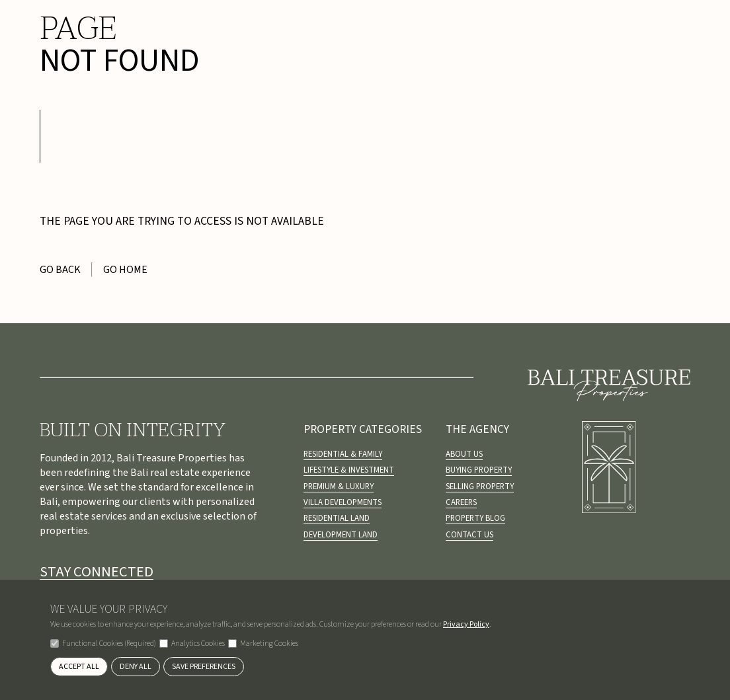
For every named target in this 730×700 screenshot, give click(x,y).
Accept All (79, 667)
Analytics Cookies (192, 643)
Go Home (125, 270)
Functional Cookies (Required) (103, 643)
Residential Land (337, 518)
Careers (461, 502)
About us (464, 454)
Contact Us (469, 535)
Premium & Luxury (339, 486)
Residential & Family (343, 454)
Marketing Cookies (263, 643)
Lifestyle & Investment (349, 470)
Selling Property (480, 486)
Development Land (341, 535)
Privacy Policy (466, 624)
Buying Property (479, 470)
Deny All (136, 667)
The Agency (477, 429)
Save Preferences (204, 667)
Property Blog (475, 518)
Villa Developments (343, 502)
